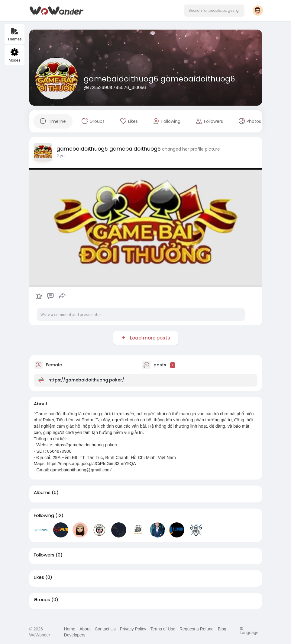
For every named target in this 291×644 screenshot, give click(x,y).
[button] (214, 11)
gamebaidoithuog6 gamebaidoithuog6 (159, 79)
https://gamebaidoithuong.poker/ (86, 380)
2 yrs (61, 156)
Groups (42, 600)
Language (249, 631)
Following (44, 515)
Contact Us (105, 629)
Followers (44, 555)
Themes (15, 34)
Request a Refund (197, 629)
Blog (222, 629)
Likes (39, 577)
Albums (42, 493)
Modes (14, 55)
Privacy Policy (133, 629)
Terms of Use (163, 629)
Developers (75, 635)
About (85, 629)
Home (70, 629)
